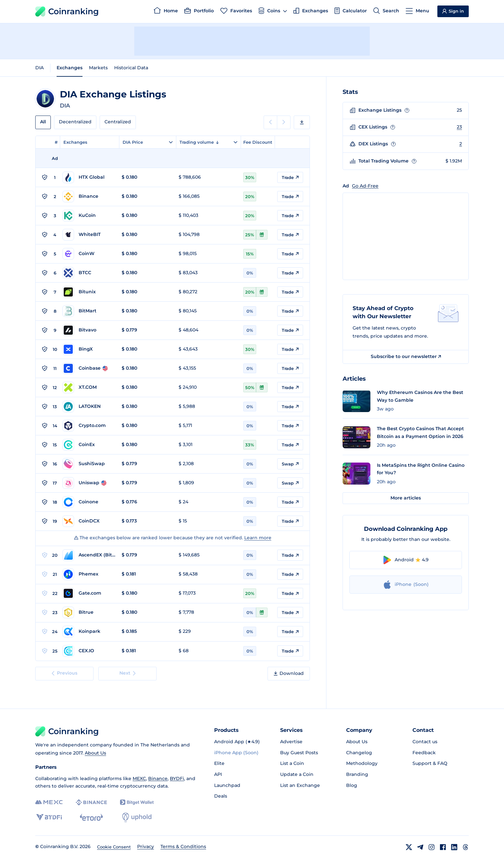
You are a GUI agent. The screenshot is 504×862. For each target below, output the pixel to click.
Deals (221, 796)
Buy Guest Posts (299, 753)
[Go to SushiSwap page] (89, 464)
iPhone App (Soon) (236, 753)
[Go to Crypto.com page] (89, 426)
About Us (95, 753)
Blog (352, 785)
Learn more (258, 538)
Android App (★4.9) (237, 742)
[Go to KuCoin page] (89, 216)
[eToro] (91, 817)
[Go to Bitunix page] (89, 292)
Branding (357, 774)
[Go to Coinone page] (89, 502)
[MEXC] (49, 802)
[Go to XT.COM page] (89, 387)
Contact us (425, 742)
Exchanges (70, 68)
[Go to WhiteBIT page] (89, 235)
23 (459, 127)
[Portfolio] (199, 12)
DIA (39, 68)
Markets (98, 68)
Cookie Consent (114, 847)
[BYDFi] (49, 817)
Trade (290, 177)
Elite (219, 763)
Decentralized (75, 122)
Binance (158, 778)
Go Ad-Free (365, 186)
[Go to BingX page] (89, 349)
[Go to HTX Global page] (89, 177)
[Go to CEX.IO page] (89, 651)
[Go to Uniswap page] (89, 483)
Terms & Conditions (183, 846)
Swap (290, 464)
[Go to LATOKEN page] (89, 407)
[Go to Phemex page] (89, 574)
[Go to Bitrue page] (89, 612)
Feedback (424, 753)
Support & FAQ (430, 763)
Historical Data (131, 68)
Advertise (291, 742)
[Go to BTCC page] (89, 273)
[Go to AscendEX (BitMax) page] (89, 555)
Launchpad (227, 785)
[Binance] (91, 802)
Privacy (146, 846)
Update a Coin (297, 774)
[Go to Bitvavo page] (89, 330)
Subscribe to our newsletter (406, 356)
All (43, 122)
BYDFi (177, 778)
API (218, 774)
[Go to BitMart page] (89, 311)
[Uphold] (137, 817)
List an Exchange (300, 785)
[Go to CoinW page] (89, 254)
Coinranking (67, 11)
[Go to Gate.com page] (89, 593)
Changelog (359, 753)
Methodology (362, 763)
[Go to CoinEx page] (89, 445)
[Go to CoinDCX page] (89, 521)
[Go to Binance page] (89, 196)
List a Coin (292, 763)
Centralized (118, 122)
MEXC (139, 778)
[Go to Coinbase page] (89, 368)
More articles (406, 498)
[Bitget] (137, 802)
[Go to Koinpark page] (89, 632)
